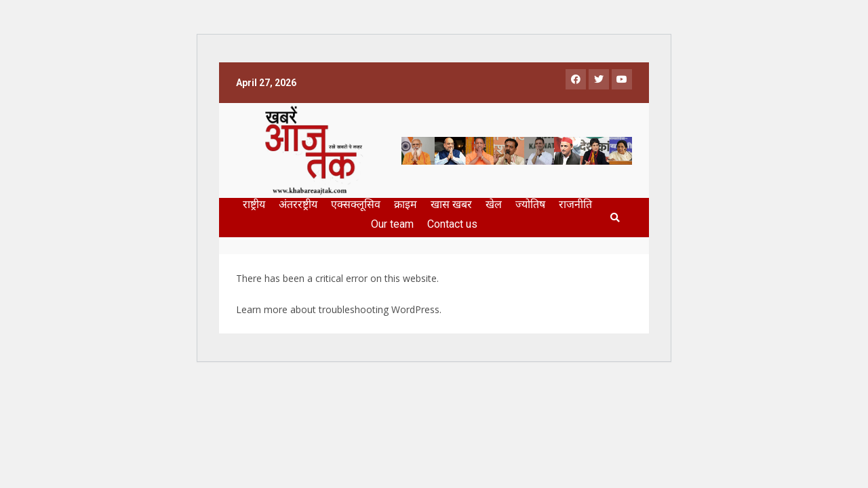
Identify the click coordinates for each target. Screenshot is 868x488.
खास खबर (451, 204)
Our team (392, 224)
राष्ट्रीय (254, 204)
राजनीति (575, 204)
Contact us (452, 224)
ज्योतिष (530, 204)
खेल (494, 204)
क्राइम (406, 204)
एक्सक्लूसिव (356, 204)
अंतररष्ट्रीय (298, 204)
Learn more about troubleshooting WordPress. (339, 309)
